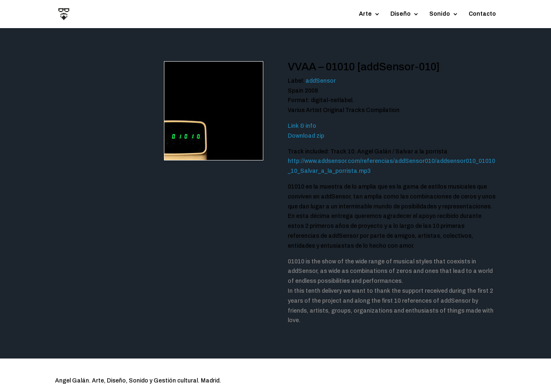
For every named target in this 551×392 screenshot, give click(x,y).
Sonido (440, 14)
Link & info (302, 126)
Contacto (482, 14)
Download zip (306, 136)
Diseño (401, 14)
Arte (365, 14)
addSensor (321, 81)
